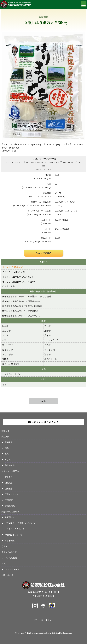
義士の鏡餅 (10, 465)
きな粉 (5, 335)
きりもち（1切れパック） (14, 272)
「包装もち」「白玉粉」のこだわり (20, 523)
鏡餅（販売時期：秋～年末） (44, 291)
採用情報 (9, 500)
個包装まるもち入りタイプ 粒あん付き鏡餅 (22, 306)
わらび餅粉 (7, 345)
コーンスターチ (52, 340)
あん (43, 369)
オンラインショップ (10, 569)
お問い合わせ (7, 575)
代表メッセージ (12, 494)
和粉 (43, 321)
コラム (4, 564)
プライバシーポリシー (43, 620)
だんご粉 (6, 331)
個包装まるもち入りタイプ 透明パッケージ (22, 301)
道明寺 (5, 359)
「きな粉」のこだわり (14, 529)
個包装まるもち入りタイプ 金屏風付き (20, 311)
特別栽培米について (14, 535)
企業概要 (9, 483)
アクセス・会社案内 (10, 471)
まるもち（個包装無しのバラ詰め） (19, 277)
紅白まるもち (9, 286)
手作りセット (51, 359)
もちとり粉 (50, 350)
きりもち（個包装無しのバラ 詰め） (19, 281)
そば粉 (47, 345)
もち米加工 (10, 540)
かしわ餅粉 (7, 354)
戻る (43, 401)
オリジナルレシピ (9, 552)
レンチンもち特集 (9, 558)
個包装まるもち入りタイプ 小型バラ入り (21, 316)
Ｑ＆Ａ (4, 546)
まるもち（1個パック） (13, 267)
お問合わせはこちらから (43, 422)
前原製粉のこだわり (10, 512)
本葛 (4, 340)
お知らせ (5, 431)
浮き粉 (47, 354)
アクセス (9, 477)
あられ (44, 379)
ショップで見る (43, 253)
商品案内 (5, 436)
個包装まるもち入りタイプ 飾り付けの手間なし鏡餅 (26, 296)
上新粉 (47, 331)
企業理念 (9, 488)
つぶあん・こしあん (12, 374)
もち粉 (47, 326)
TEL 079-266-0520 (44, 596)
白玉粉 (5, 326)
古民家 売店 (10, 506)
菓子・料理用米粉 (11, 364)
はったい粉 (7, 350)
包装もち (43, 262)
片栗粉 (47, 335)
